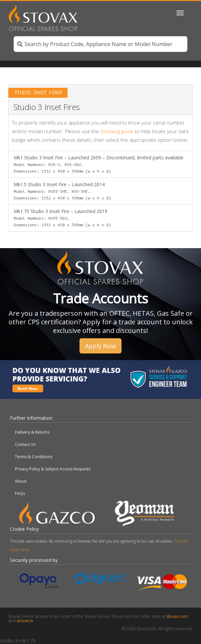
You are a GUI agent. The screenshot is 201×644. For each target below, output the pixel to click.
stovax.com (177, 616)
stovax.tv (25, 621)
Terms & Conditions (34, 457)
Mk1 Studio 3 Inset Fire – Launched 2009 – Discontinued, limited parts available (99, 164)
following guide (117, 131)
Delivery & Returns (32, 432)
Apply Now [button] (100, 346)
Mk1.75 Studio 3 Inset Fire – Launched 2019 (62, 218)
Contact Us (25, 444)
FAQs (20, 493)
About (21, 481)
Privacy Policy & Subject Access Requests (53, 469)
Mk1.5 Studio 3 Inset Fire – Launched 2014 (62, 191)
